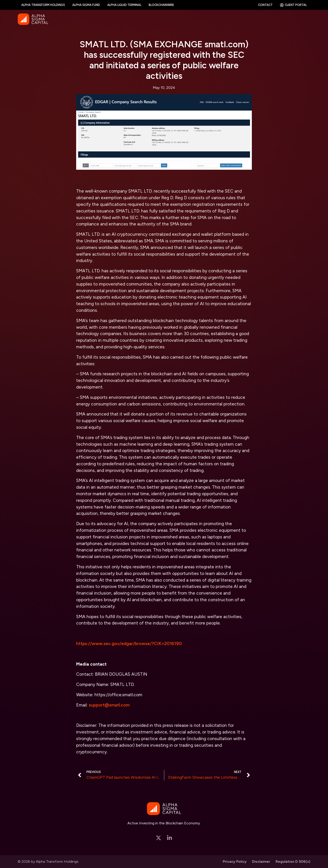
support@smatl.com (109, 705)
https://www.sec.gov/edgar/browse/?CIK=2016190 (129, 644)
